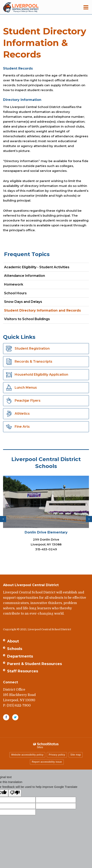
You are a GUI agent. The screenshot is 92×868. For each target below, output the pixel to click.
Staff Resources (23, 671)
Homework (14, 284)
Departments (20, 656)
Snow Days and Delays (23, 302)
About (13, 641)
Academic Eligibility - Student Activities (37, 267)
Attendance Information (25, 276)
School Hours (15, 293)
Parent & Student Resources (34, 664)
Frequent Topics (27, 254)
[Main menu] (86, 7)
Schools (15, 649)
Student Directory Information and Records (42, 310)
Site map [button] (76, 755)
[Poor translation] (15, 793)
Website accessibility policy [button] (27, 755)
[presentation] (3, 519)
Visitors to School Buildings (27, 319)
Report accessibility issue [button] (47, 762)
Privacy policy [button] (57, 755)
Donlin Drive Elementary (46, 532)
